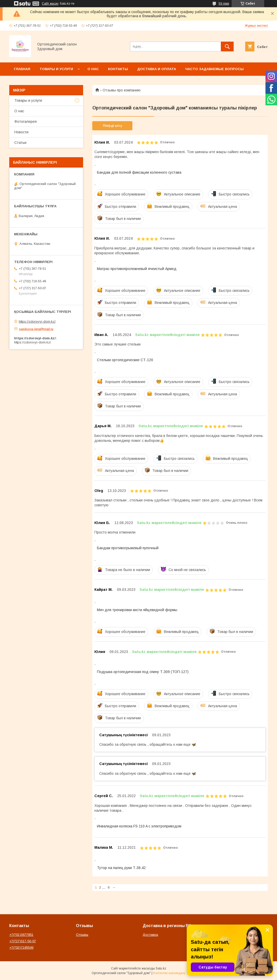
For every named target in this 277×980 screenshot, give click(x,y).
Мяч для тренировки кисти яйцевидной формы (137, 610)
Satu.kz (161, 968)
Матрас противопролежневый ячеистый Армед (137, 269)
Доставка (150, 935)
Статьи (20, 143)
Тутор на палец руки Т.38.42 (121, 868)
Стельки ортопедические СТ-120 (125, 360)
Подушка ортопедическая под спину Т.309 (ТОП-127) (143, 672)
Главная (22, 69)
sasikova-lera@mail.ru (36, 329)
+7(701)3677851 (21, 935)
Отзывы (82, 935)
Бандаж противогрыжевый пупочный (128, 548)
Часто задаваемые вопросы (214, 69)
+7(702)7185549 (21, 948)
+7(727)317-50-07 (23, 941)
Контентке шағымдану (169, 973)
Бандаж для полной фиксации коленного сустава (139, 172)
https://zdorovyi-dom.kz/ (37, 321)
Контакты (118, 69)
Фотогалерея (26, 122)
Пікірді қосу (112, 126)
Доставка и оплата (157, 69)
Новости (21, 132)
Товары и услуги (56, 69)
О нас (93, 69)
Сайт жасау (50, 4)
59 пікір (224, 4)
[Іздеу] (227, 46)
